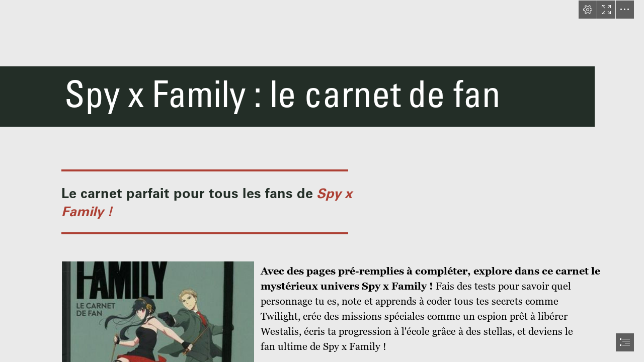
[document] (322, 181)
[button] (588, 10)
